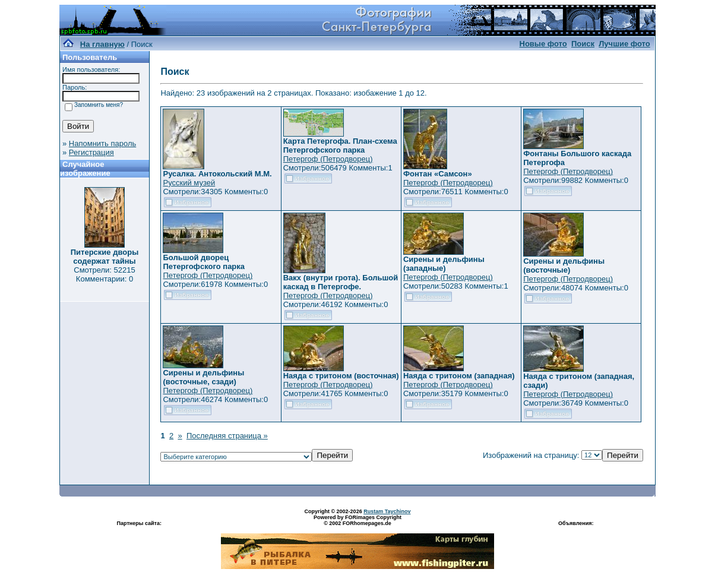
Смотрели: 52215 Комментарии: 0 (104, 274)
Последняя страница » (227, 436)
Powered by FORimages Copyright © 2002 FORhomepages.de (357, 520)
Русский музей (189, 183)
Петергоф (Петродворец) (328, 159)
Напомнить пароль (102, 143)
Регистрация (91, 152)
